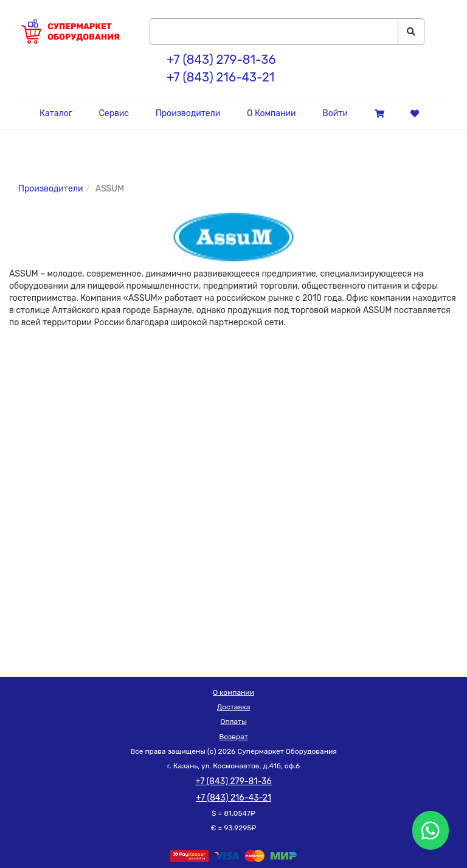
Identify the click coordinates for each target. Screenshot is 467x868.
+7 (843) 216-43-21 (220, 77)
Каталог (56, 113)
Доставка (234, 707)
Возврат (233, 737)
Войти (335, 113)
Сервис (114, 113)
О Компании (272, 113)
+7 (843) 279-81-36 (221, 60)
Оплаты (233, 722)
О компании (233, 692)
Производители (188, 113)
